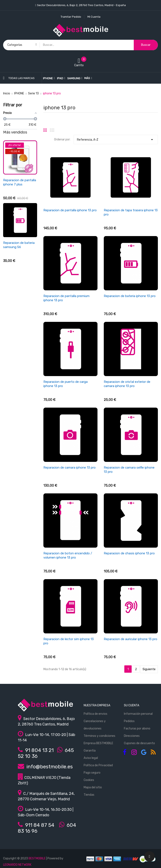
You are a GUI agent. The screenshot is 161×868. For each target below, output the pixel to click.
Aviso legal (91, 758)
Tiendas (89, 795)
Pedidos (129, 721)
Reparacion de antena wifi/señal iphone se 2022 (19, 310)
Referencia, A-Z (116, 139)
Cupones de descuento (139, 743)
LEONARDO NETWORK (17, 865)
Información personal (138, 714)
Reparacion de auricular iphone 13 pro (130, 639)
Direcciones (132, 736)
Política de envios (95, 714)
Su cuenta (132, 705)
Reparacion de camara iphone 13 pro (69, 468)
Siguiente (149, 669)
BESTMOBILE (37, 858)
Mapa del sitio (93, 787)
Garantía (90, 751)
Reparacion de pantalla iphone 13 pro (70, 210)
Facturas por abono (137, 729)
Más (87, 78)
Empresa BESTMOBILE (98, 743)
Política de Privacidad (98, 765)
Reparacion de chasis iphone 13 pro (129, 553)
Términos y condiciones (99, 736)
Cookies (89, 780)
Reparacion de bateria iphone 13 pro (130, 296)
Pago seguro (92, 773)
